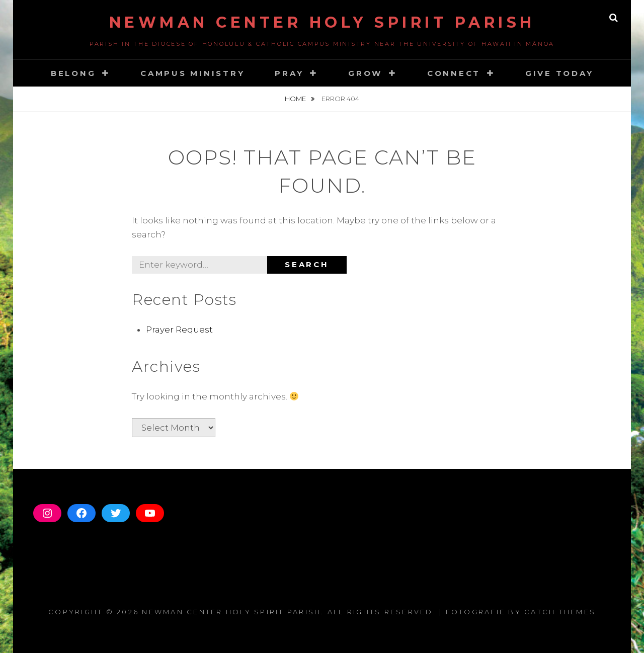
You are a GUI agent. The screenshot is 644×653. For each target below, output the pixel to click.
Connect (454, 73)
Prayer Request (179, 330)
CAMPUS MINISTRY (192, 73)
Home (296, 99)
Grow (365, 73)
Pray (289, 73)
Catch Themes (560, 612)
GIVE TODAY (559, 73)
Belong (73, 73)
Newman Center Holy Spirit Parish (322, 22)
